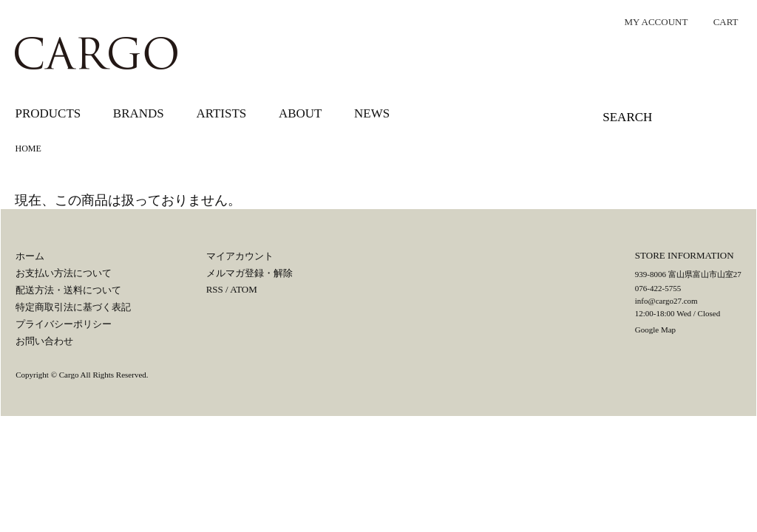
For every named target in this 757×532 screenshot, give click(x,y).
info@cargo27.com (666, 301)
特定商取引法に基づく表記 (73, 307)
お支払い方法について (64, 273)
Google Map (655, 330)
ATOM (244, 289)
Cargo (69, 375)
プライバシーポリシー (64, 324)
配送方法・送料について (68, 290)
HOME (28, 149)
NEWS (372, 113)
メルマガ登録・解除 (249, 273)
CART (718, 22)
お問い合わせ (44, 341)
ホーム (30, 256)
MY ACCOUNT (649, 22)
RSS (215, 289)
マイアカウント (240, 256)
